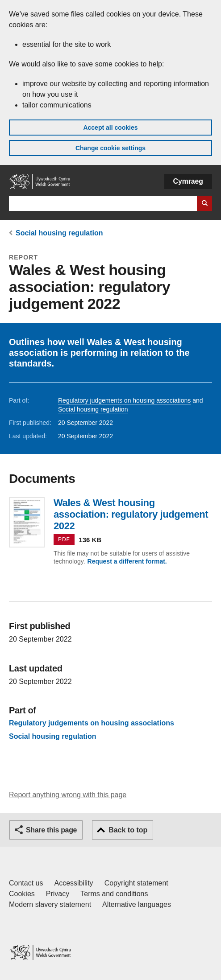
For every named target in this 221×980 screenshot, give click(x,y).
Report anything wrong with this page (68, 795)
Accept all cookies (110, 128)
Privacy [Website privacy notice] (58, 894)
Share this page (51, 830)
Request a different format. (127, 561)
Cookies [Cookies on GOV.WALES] (22, 894)
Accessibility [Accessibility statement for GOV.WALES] (73, 883)
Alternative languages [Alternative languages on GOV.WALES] (137, 904)
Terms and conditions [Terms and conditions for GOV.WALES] (114, 894)
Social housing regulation (59, 233)
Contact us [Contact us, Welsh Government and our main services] (26, 883)
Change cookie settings (110, 148)
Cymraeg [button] (188, 181)
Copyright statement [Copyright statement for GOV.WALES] (136, 883)
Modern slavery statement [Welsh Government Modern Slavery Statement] (50, 904)
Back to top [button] (128, 830)
